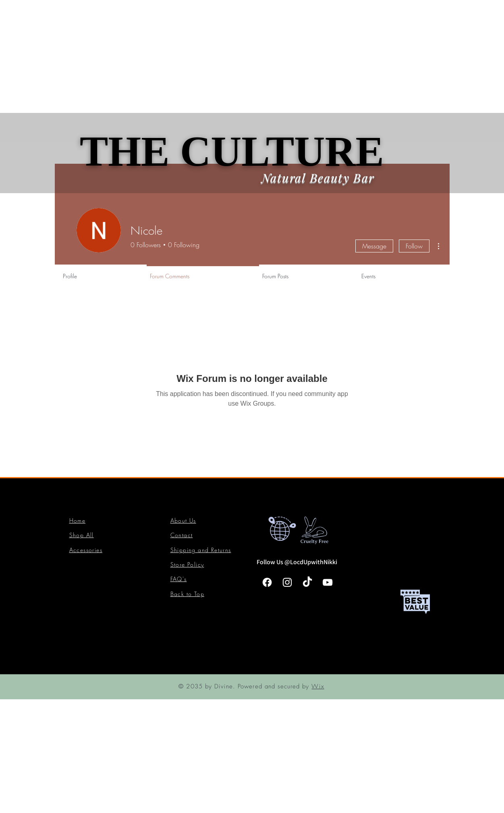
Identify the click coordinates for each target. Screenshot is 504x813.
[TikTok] (307, 582)
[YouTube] (328, 582)
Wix (318, 686)
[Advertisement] (242, 56)
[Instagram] (287, 582)
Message (374, 246)
